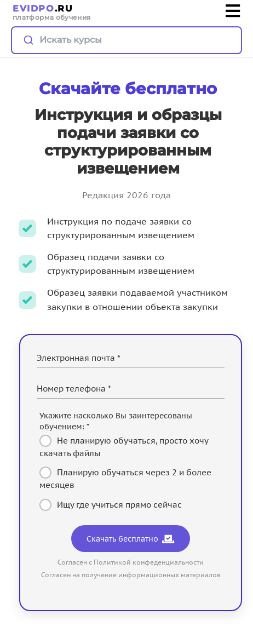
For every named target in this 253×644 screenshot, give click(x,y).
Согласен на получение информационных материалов (131, 575)
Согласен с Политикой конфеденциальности (131, 562)
